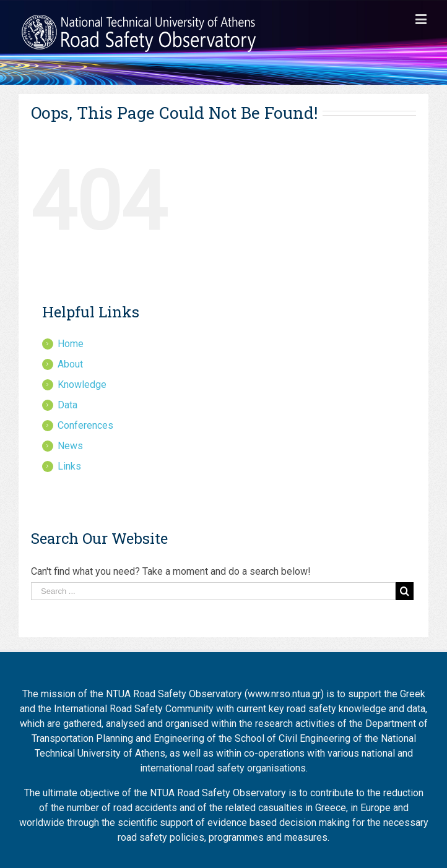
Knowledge (82, 385)
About (70, 364)
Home (71, 344)
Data (67, 405)
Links (69, 466)
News (70, 446)
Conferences (85, 425)
